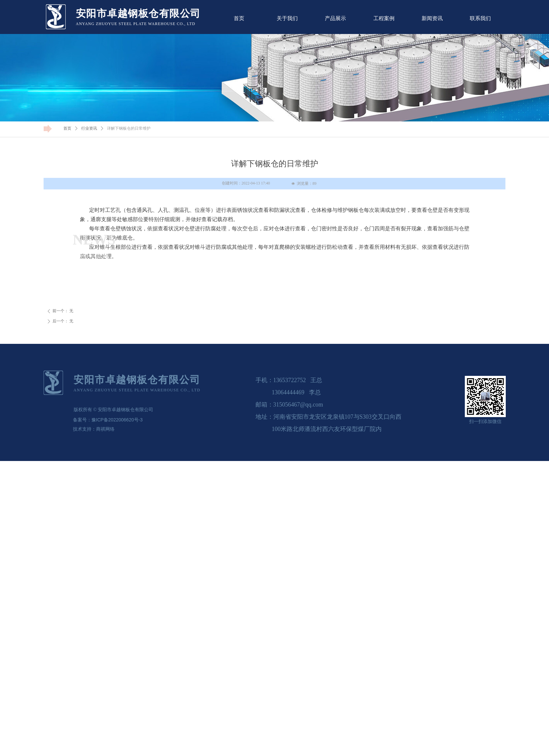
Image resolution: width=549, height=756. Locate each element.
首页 (67, 128)
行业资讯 (89, 128)
